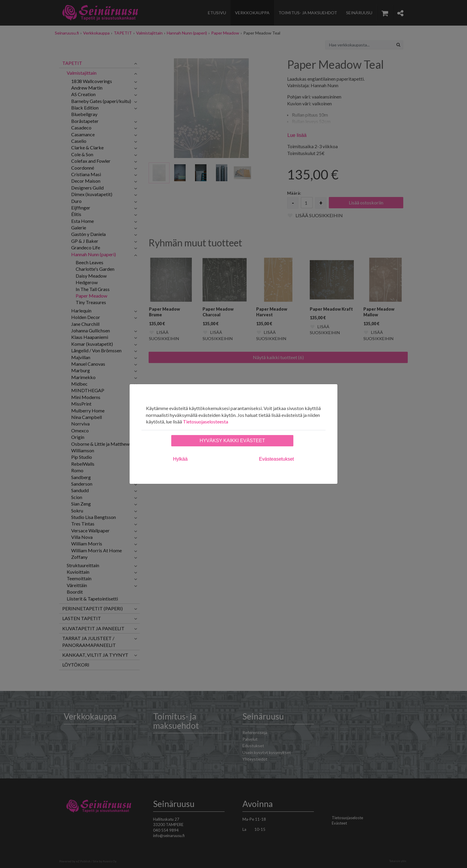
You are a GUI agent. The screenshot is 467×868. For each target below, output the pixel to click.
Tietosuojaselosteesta (206, 422)
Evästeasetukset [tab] (277, 459)
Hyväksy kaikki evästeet (232, 441)
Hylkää (180, 459)
